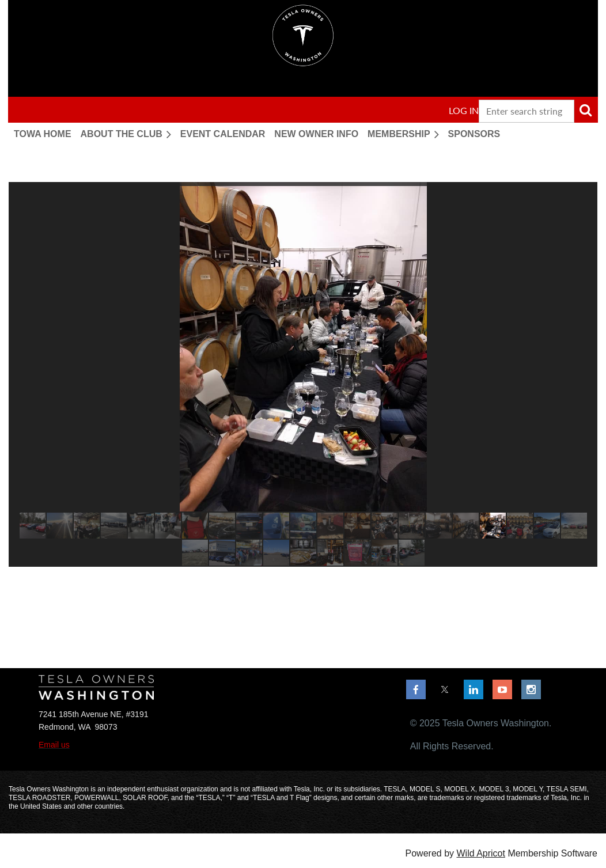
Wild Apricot (480, 853)
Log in (464, 110)
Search (585, 110)
